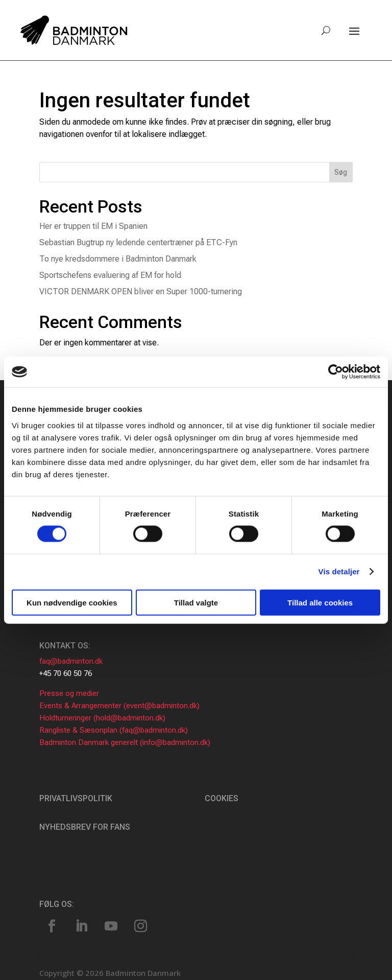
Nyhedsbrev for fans (85, 827)
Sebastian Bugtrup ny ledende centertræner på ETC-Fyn (138, 242)
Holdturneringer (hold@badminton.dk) (102, 718)
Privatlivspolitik (76, 798)
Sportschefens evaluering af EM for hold (110, 275)
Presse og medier (69, 693)
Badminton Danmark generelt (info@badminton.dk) (125, 742)
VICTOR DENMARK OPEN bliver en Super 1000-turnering (141, 291)
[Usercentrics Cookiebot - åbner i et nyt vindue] (336, 372)
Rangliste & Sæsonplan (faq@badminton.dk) (114, 730)
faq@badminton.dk (71, 661)
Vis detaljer (339, 571)
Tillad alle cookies (320, 602)
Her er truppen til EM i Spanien (93, 226)
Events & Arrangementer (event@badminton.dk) (119, 706)
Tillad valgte (196, 602)
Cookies (222, 798)
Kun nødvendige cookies (72, 602)
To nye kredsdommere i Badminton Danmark (118, 259)
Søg (341, 172)
